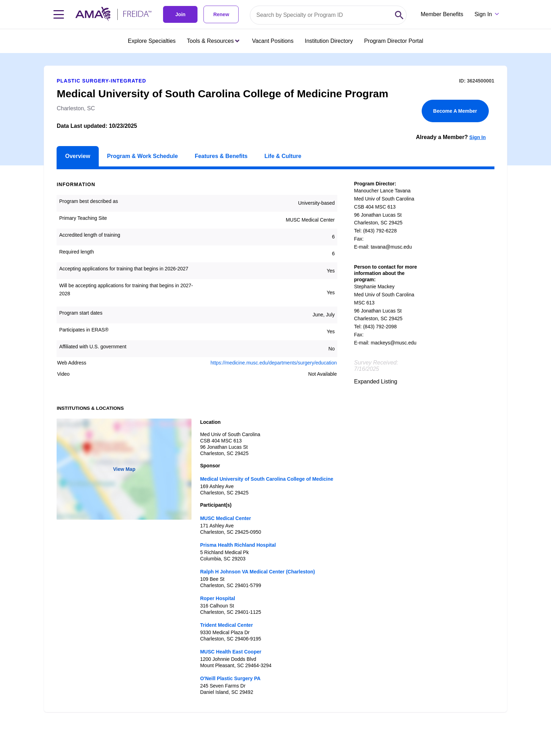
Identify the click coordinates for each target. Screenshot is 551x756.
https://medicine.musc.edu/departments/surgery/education (274, 363)
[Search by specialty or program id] (321, 15)
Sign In (478, 137)
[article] (275, 383)
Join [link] (180, 14)
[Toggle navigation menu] (59, 14)
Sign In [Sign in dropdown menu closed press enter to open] (483, 14)
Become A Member (455, 111)
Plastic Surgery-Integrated (101, 81)
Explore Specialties (152, 41)
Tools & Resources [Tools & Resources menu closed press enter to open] (213, 41)
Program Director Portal (394, 41)
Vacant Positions (273, 41)
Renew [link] (221, 14)
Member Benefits (442, 14)
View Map (124, 469)
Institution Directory (329, 41)
